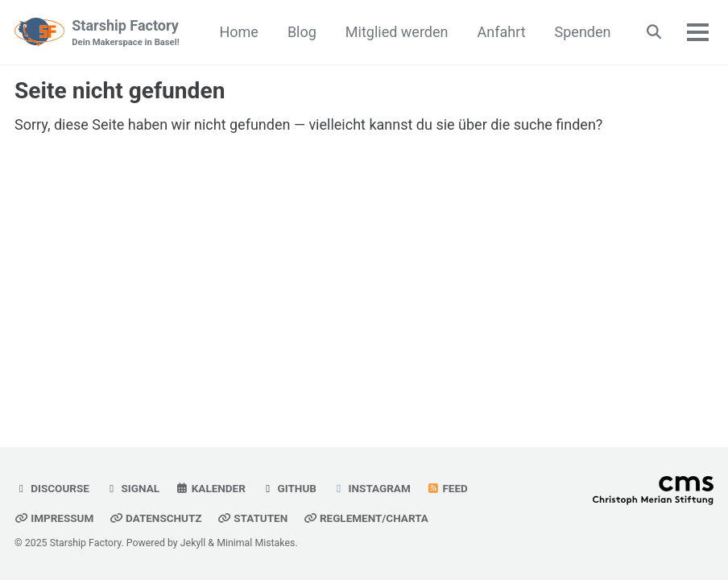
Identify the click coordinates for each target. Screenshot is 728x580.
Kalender (211, 488)
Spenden (583, 32)
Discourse (52, 488)
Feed (447, 488)
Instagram (371, 488)
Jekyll (193, 543)
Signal (132, 488)
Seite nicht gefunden (120, 91)
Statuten (252, 518)
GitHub (289, 488)
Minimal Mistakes (256, 543)
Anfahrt (502, 32)
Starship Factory (125, 33)
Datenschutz (156, 518)
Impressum (54, 518)
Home (238, 32)
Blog (302, 32)
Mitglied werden (397, 32)
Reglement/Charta (366, 518)
